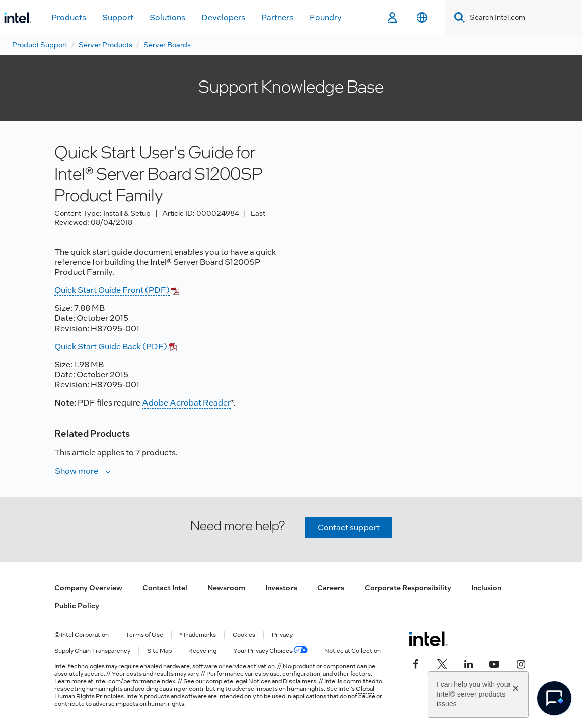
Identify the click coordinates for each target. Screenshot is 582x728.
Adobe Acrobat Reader (186, 403)
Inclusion (486, 588)
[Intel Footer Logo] (428, 639)
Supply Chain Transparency (92, 651)
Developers (223, 17)
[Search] (457, 17)
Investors (281, 588)
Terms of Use (144, 635)
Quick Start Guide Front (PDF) (112, 290)
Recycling (202, 651)
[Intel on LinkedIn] (468, 663)
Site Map (159, 651)
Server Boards (167, 45)
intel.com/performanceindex (135, 681)
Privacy (282, 635)
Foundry (326, 17)
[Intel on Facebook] (416, 663)
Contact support (349, 528)
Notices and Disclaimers (282, 681)
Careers (331, 588)
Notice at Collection (352, 651)
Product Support (40, 45)
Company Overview (88, 588)
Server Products (105, 45)
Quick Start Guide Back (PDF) (111, 346)
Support (118, 17)
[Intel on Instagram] (521, 663)
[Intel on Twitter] (442, 663)
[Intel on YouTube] (494, 663)
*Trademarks (198, 635)
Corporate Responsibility (408, 588)
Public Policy (77, 606)
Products (69, 17)
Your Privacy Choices (270, 651)
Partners (277, 17)
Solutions (167, 17)
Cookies (244, 635)
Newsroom (226, 588)
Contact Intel (165, 588)
